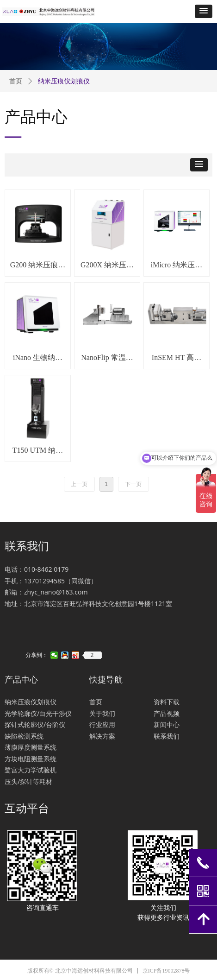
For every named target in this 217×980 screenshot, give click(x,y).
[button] (204, 11)
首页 (16, 81)
